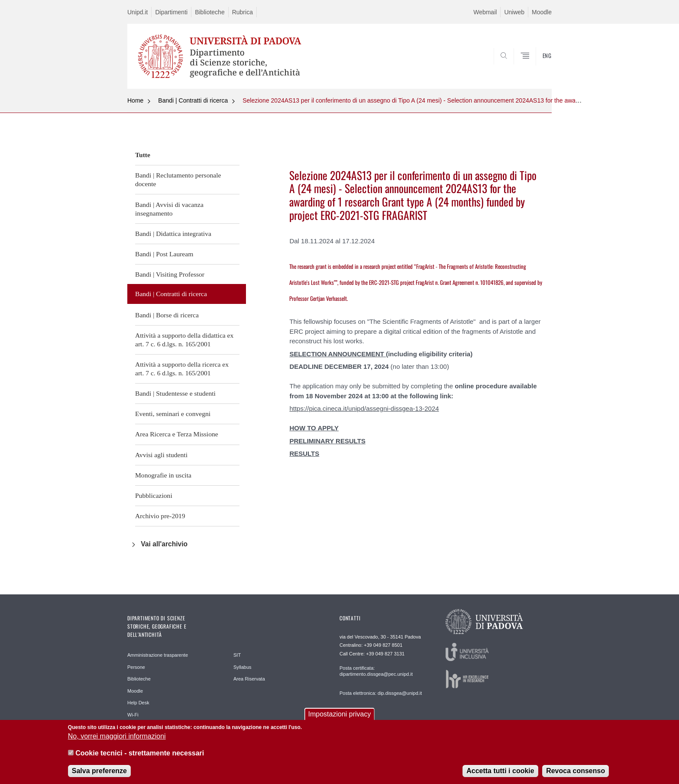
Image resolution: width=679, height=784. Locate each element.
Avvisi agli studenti (161, 455)
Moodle (542, 12)
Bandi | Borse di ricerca (167, 315)
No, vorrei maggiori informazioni (117, 738)
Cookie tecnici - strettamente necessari (140, 755)
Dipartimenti (171, 12)
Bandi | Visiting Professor (170, 274)
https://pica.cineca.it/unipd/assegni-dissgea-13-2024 (364, 408)
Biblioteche (210, 12)
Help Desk (138, 703)
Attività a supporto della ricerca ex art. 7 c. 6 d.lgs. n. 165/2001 (182, 369)
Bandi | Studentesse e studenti (175, 393)
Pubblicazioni (154, 495)
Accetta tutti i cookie (500, 773)
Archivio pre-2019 (160, 516)
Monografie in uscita (163, 475)
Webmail (485, 12)
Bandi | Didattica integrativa (173, 234)
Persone (136, 667)
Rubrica (242, 12)
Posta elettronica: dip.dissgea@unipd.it (381, 693)
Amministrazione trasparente (158, 655)
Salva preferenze (99, 773)
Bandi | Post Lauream (164, 254)
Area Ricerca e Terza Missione (177, 434)
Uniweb (514, 12)
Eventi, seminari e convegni (173, 414)
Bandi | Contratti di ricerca (193, 100)
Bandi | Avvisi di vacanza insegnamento (169, 209)
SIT (237, 655)
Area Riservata (249, 679)
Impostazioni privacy (340, 716)
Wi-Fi (133, 715)
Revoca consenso (576, 773)
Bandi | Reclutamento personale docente (178, 179)
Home (135, 100)
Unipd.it (137, 12)
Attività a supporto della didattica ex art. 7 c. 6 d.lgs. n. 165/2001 (184, 340)
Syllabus (242, 667)
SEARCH (537, 68)
